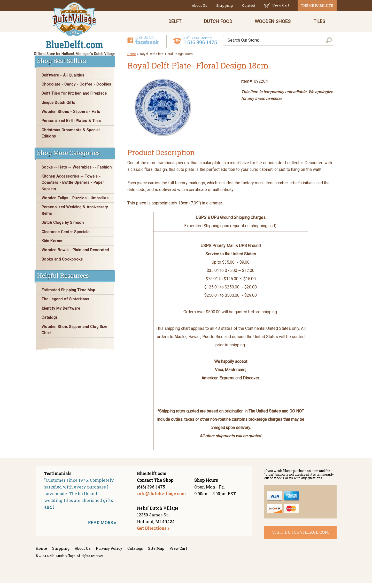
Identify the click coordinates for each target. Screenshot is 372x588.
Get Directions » (153, 533)
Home (132, 59)
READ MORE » (102, 527)
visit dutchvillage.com (300, 537)
